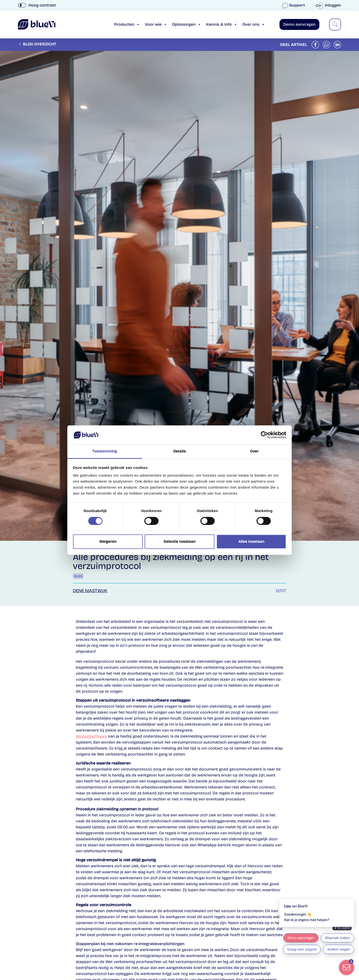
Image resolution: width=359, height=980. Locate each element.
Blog (78, 576)
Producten (127, 24)
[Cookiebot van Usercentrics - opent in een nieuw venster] (264, 435)
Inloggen (329, 5)
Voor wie (156, 24)
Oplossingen (187, 24)
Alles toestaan (251, 542)
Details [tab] (180, 451)
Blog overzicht (37, 44)
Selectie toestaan (179, 542)
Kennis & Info (222, 24)
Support (294, 5)
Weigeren (108, 542)
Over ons (254, 24)
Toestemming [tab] (105, 451)
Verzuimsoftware (91, 736)
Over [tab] (254, 451)
